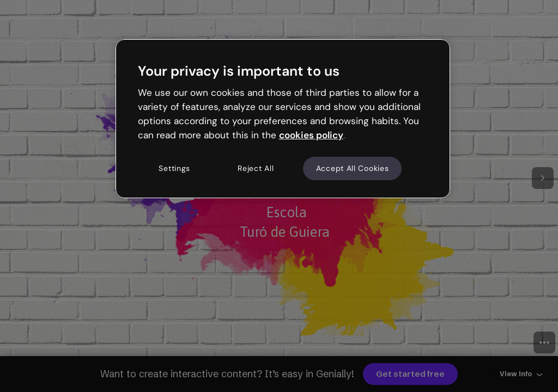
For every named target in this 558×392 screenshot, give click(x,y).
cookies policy (311, 135)
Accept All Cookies (353, 168)
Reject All (256, 168)
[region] (283, 119)
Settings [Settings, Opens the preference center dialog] (174, 168)
